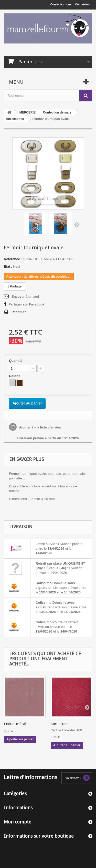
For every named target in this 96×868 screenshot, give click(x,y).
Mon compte (18, 822)
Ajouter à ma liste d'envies (40, 427)
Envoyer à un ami (25, 297)
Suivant (77, 224)
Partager (15, 286)
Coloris (15, 376)
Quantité (16, 361)
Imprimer (19, 312)
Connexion (82, 4)
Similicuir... (60, 724)
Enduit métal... (17, 724)
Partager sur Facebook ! (28, 304)
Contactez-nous (61, 4)
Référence (12, 259)
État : (8, 266)
